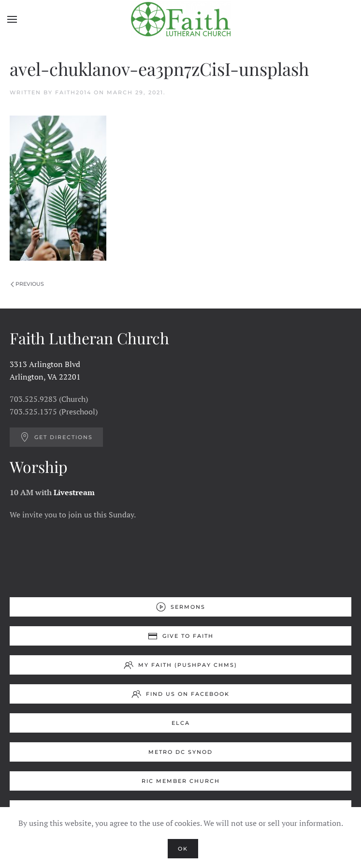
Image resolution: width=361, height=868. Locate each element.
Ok (183, 849)
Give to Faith (181, 636)
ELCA (181, 723)
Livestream (74, 492)
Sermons (181, 607)
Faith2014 (73, 92)
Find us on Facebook (180, 694)
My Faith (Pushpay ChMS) (180, 665)
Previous (27, 284)
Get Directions (56, 437)
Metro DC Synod (180, 752)
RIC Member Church (181, 781)
